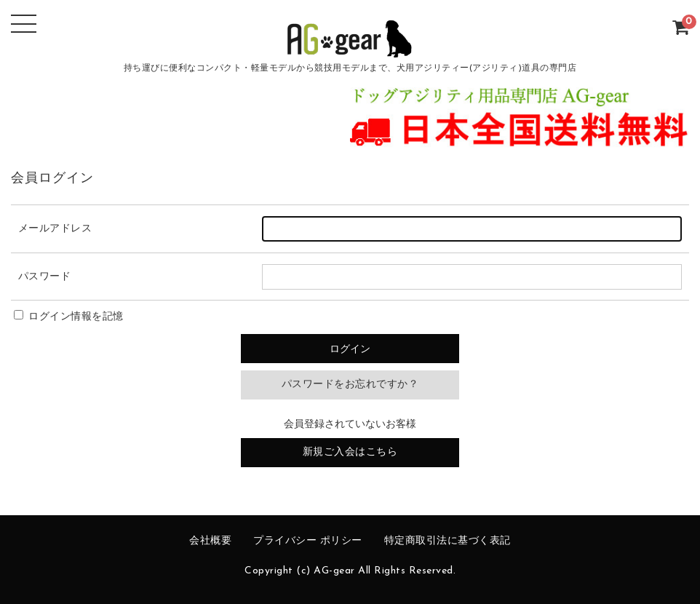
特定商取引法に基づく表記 (448, 541)
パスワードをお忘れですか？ (350, 385)
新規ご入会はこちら (350, 452)
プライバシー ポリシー (308, 541)
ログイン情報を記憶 (69, 317)
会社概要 (210, 541)
